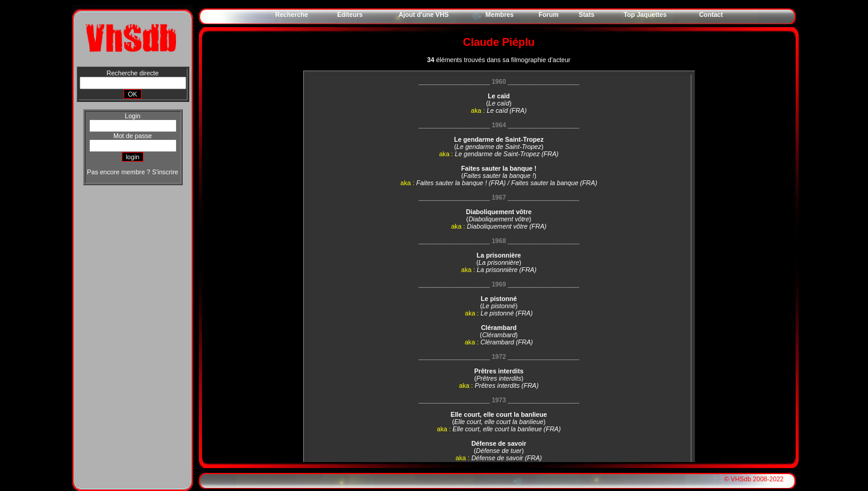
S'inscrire (165, 172)
